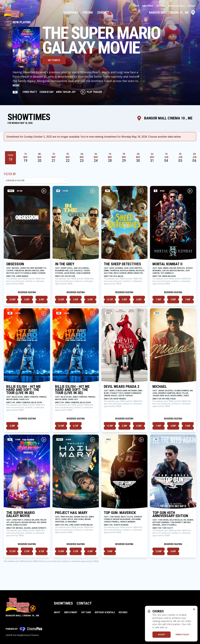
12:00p (61, 551)
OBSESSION (15, 264)
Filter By (10, 174)
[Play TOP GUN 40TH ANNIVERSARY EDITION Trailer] (190, 440)
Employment (148, 6)
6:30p (139, 426)
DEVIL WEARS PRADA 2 (122, 387)
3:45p (27, 300)
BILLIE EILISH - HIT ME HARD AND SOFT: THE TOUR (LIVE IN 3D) (24, 390)
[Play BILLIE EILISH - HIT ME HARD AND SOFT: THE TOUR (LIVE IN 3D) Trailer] (44, 313)
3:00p (124, 300)
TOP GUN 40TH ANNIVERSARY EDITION (170, 514)
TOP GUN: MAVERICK (120, 513)
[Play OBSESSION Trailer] (44, 191)
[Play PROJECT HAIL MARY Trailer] (93, 440)
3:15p (27, 551)
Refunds (191, 6)
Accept (162, 635)
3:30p (12, 426)
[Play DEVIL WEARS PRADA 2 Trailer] (141, 313)
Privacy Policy (182, 635)
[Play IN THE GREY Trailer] (93, 191)
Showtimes (71, 13)
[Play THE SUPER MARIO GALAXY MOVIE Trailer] (44, 440)
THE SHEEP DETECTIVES (122, 264)
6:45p (42, 300)
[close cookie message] (194, 609)
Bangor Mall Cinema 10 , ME (172, 13)
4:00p (173, 300)
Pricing (88, 13)
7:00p (188, 300)
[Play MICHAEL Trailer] (190, 313)
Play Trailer (91, 92)
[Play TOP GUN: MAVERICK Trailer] (141, 440)
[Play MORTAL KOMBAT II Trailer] (190, 191)
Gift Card (161, 6)
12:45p (12, 300)
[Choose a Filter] (36, 180)
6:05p (139, 300)
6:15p (76, 426)
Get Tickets (54, 60)
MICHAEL (160, 387)
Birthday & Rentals (176, 6)
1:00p (158, 300)
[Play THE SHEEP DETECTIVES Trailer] (141, 191)
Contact (103, 13)
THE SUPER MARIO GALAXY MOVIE (20, 514)
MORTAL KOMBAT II (167, 264)
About (137, 6)
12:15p (110, 300)
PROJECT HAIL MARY (71, 513)
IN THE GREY (65, 264)
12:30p (61, 426)
